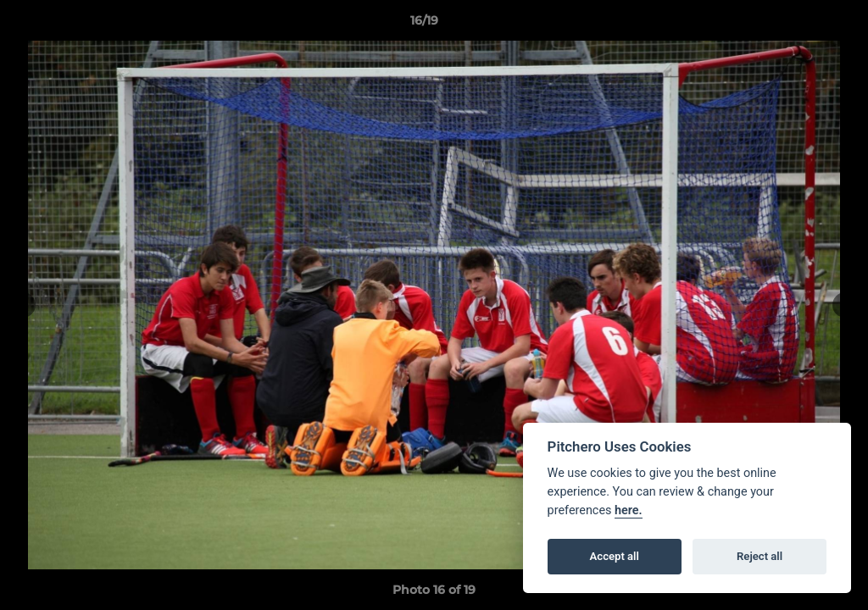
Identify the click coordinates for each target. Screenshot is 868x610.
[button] (797, 25)
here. (629, 510)
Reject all (759, 556)
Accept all (615, 556)
